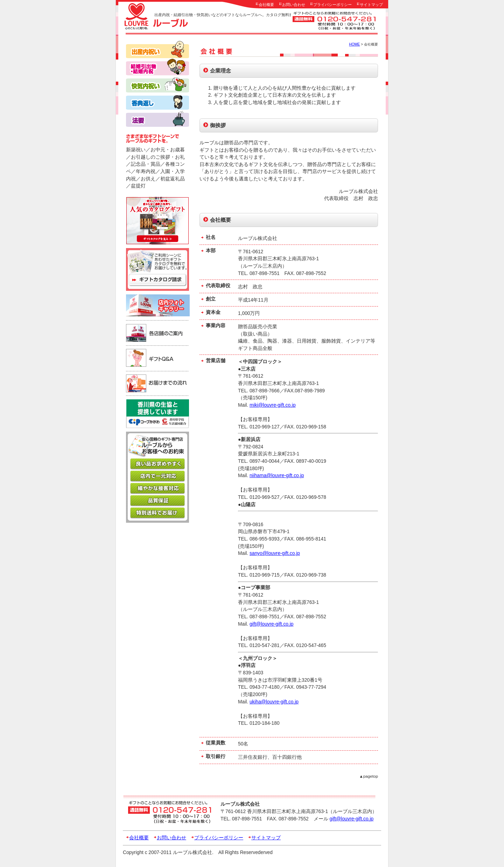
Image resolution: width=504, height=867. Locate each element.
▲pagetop (369, 776)
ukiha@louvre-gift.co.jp (274, 702)
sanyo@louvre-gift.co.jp (275, 553)
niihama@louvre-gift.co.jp (277, 476)
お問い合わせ (294, 5)
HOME (354, 44)
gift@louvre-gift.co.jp (272, 624)
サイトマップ (371, 5)
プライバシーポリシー (332, 5)
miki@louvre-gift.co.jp (273, 405)
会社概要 (266, 5)
